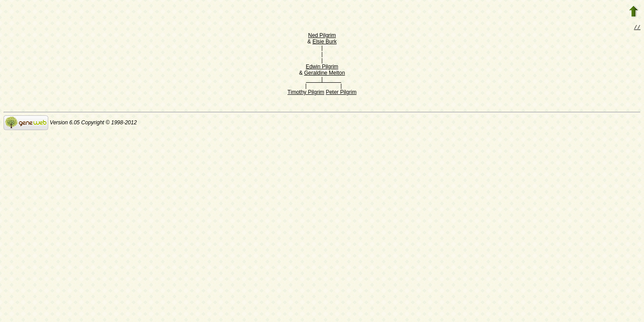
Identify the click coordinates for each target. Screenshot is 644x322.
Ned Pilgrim (322, 36)
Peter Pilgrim (341, 93)
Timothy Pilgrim (306, 93)
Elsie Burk (325, 42)
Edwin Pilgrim (322, 68)
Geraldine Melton (324, 74)
